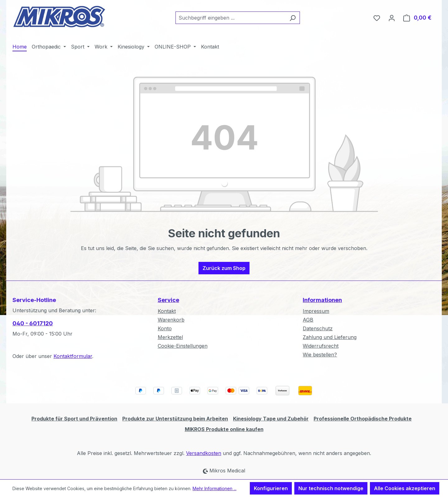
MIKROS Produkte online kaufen (224, 429)
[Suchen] (293, 18)
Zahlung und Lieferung (330, 337)
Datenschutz (318, 328)
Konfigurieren (271, 488)
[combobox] (231, 18)
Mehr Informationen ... (215, 488)
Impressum (316, 311)
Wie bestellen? (320, 355)
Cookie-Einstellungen (183, 346)
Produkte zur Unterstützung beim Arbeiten (175, 419)
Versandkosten (204, 453)
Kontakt (167, 311)
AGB (308, 320)
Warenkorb (171, 320)
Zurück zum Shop (224, 268)
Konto (165, 328)
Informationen (322, 300)
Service (168, 300)
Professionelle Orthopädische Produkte (363, 419)
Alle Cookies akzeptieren (405, 488)
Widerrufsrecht (321, 346)
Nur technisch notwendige (331, 488)
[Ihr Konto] (392, 18)
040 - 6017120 (33, 323)
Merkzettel (170, 337)
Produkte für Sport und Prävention (74, 419)
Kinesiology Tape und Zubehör (271, 419)
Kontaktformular (73, 356)
